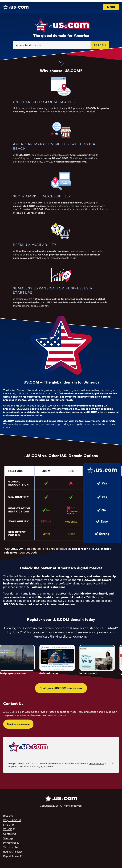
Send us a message (18, 724)
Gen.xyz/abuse (96, 763)
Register (8, 816)
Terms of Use (11, 847)
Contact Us (10, 834)
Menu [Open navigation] (111, 7)
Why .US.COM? (12, 820)
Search (100, 45)
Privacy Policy (11, 843)
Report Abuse (11, 856)
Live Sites (9, 825)
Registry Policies (13, 852)
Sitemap (8, 838)
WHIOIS (8, 829)
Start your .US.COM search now (61, 688)
